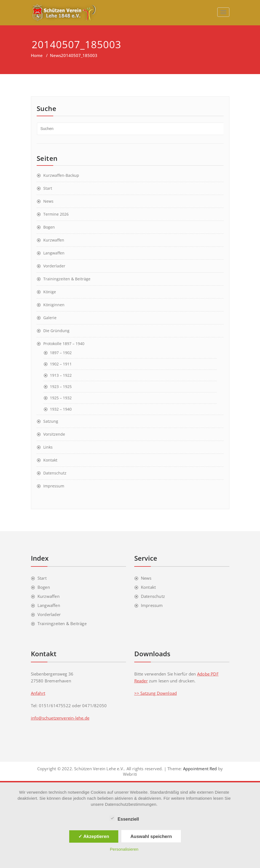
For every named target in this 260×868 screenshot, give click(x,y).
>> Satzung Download (156, 693)
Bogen (49, 227)
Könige (50, 292)
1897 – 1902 (61, 353)
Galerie (50, 318)
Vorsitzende (54, 434)
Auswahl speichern (151, 836)
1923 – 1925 (61, 386)
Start (48, 188)
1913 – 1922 (61, 375)
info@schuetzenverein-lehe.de (60, 718)
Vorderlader (54, 266)
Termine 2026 (56, 214)
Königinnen (54, 305)
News (55, 55)
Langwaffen (54, 253)
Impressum (54, 486)
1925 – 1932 (61, 398)
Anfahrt (38, 693)
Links (48, 447)
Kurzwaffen (54, 240)
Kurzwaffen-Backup (61, 175)
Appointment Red (199, 769)
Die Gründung (56, 331)
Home (37, 55)
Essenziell (124, 818)
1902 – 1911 (61, 364)
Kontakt (50, 460)
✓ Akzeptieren (94, 836)
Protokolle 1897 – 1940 (64, 344)
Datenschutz (55, 473)
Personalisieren (124, 849)
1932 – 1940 (61, 409)
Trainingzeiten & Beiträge (67, 279)
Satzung (51, 421)
